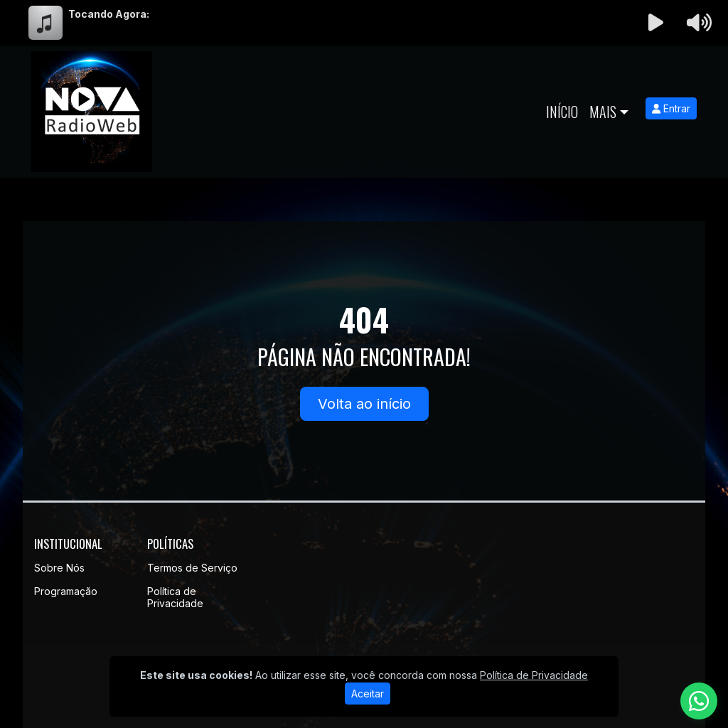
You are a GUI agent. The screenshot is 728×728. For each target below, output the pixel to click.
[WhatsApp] (699, 701)
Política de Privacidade (175, 597)
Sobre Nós (59, 568)
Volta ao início (364, 404)
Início (562, 112)
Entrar (671, 108)
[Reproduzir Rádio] (656, 23)
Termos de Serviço (192, 568)
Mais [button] (603, 112)
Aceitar (368, 694)
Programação (66, 591)
